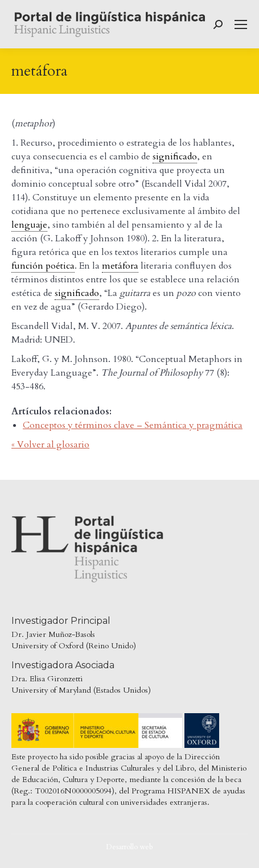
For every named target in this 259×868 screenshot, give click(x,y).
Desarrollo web (129, 847)
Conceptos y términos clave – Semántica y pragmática (133, 425)
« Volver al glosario (50, 445)
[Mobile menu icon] (241, 24)
